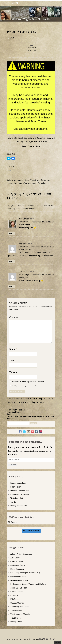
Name (13, 349)
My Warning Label (21, 33)
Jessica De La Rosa (19, 588)
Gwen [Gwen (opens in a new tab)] (31, 147)
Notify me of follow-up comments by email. (28, 382)
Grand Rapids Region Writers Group (25, 573)
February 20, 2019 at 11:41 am (42, 247)
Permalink (42, 183)
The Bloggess (16, 610)
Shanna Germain (17, 603)
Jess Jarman (24, 219)
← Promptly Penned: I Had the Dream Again (16, 412)
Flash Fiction (16, 487)
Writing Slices (16, 622)
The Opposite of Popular (20, 614)
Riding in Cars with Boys (20, 494)
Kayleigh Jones (17, 592)
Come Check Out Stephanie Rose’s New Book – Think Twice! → (31, 417)
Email (13, 361)
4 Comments (31, 48)
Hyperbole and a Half (19, 580)
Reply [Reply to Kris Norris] (12, 261)
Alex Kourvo (15, 558)
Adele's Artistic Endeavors (21, 554)
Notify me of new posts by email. (24, 386)
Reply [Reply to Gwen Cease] (12, 286)
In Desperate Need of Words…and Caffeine (28, 584)
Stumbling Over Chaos (20, 607)
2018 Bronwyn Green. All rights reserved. (26, 640)
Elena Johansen (17, 569)
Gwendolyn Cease (18, 577)
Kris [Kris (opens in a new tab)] (38, 147)
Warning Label (30, 183)
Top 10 (13, 502)
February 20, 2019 (31, 51)
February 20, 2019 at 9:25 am (43, 222)
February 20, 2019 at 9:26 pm (43, 275)
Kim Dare (14, 595)
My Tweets (13, 522)
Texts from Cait (17, 498)
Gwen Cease (40, 180)
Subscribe (12, 465)
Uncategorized (23, 180)
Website (13, 372)
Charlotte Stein (17, 561)
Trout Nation (15, 618)
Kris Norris (19, 183)
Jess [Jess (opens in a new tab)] (24, 147)
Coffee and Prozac (18, 565)
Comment (14, 317)
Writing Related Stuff (19, 506)
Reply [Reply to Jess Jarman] (12, 233)
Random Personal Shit (20, 491)
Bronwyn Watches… (19, 483)
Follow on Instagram (31, 531)
